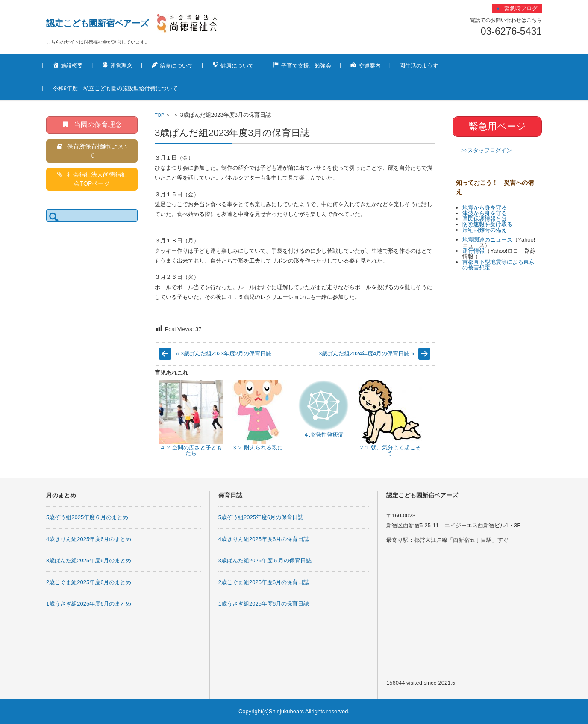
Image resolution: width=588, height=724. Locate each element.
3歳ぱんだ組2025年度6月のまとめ (89, 560)
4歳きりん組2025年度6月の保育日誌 (264, 539)
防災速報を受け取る (487, 224)
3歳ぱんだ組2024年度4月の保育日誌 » (366, 353)
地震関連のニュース (487, 239)
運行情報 (473, 250)
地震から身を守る (485, 207)
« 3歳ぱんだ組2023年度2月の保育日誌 (224, 353)
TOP (159, 115)
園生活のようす (422, 66)
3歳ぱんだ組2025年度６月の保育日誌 (265, 560)
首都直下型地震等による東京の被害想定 (498, 264)
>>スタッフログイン (487, 150)
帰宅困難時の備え (485, 229)
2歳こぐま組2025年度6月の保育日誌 (264, 582)
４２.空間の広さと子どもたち (191, 450)
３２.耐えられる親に (257, 448)
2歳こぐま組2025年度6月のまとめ (89, 582)
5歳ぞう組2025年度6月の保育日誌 (261, 517)
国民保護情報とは (485, 218)
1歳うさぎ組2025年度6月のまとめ (89, 604)
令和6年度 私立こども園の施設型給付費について (118, 88)
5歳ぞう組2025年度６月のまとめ (87, 517)
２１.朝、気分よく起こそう (390, 450)
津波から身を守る (485, 213)
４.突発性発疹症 (324, 435)
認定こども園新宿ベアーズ (97, 23)
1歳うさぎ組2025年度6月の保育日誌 (264, 604)
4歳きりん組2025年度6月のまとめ (89, 539)
